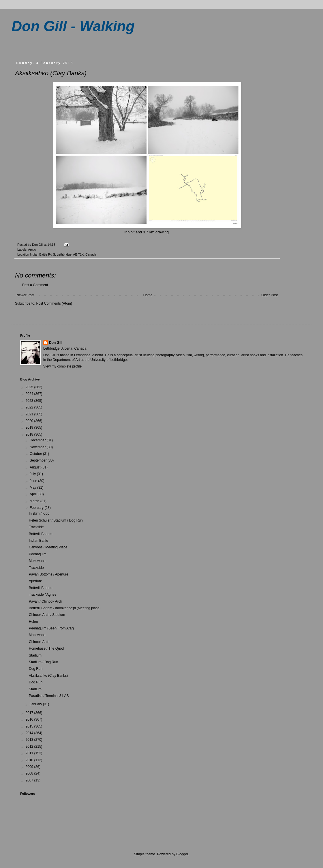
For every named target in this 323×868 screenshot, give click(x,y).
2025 (30, 387)
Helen (33, 622)
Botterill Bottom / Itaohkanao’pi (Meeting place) (65, 608)
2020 (30, 421)
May (33, 488)
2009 (30, 767)
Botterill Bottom (41, 534)
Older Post (270, 295)
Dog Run (36, 669)
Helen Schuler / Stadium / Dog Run (56, 520)
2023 (30, 401)
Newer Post (25, 295)
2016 (30, 719)
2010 (30, 760)
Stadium (35, 655)
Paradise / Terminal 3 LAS (49, 696)
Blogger (182, 854)
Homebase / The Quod (46, 648)
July (33, 474)
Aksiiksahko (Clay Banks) (48, 676)
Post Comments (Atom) (54, 303)
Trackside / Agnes (43, 595)
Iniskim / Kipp (39, 513)
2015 (30, 726)
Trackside (36, 527)
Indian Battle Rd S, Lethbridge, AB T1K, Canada (63, 254)
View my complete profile (62, 366)
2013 (30, 740)
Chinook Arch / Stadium (47, 615)
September (39, 460)
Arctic (32, 250)
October (36, 454)
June (34, 481)
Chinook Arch (39, 642)
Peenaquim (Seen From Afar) (51, 628)
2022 (30, 407)
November (38, 447)
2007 (30, 780)
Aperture (35, 581)
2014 (30, 733)
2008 (30, 773)
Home (148, 295)
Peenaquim (38, 554)
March (35, 501)
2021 (30, 414)
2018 (30, 434)
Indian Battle (39, 541)
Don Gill (56, 343)
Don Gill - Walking (73, 26)
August (36, 467)
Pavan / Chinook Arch (45, 601)
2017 (30, 713)
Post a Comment (35, 285)
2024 (30, 394)
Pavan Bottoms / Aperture (49, 574)
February (37, 508)
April (34, 494)
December (38, 440)
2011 (30, 753)
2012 (30, 747)
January (36, 704)
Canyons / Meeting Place (48, 547)
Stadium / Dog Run (43, 662)
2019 (30, 428)
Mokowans (37, 561)
